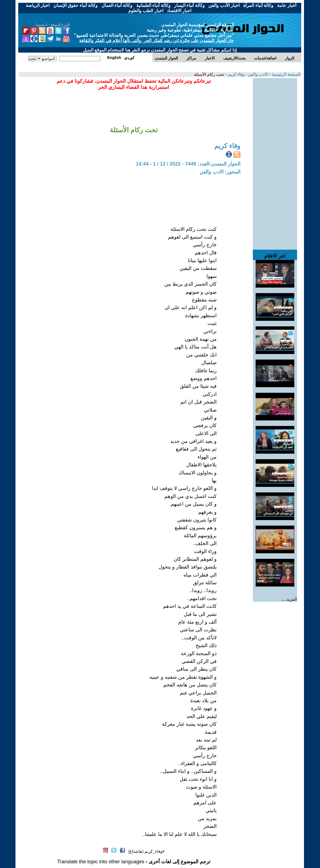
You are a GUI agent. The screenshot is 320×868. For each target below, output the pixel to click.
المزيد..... (289, 599)
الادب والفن (257, 74)
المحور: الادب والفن (220, 172)
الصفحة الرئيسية (286, 74)
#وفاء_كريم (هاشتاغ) (146, 851)
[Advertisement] (275, 161)
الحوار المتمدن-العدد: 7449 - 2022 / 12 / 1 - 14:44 (188, 164)
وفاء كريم (236, 74)
